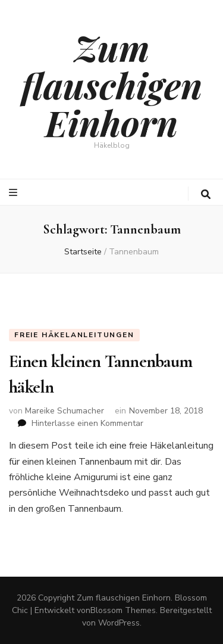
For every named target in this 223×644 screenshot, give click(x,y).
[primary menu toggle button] (15, 193)
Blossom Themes (123, 610)
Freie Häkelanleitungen (74, 335)
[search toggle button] (206, 195)
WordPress (119, 623)
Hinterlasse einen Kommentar (87, 423)
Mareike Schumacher (65, 411)
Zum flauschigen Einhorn (112, 85)
